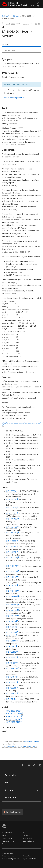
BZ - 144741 (11, 585)
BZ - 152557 (11, 657)
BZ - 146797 (12, 616)
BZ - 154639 (11, 669)
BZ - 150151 (11, 635)
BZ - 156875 (11, 694)
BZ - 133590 (11, 491)
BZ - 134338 (11, 499)
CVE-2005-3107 (13, 722)
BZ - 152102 (11, 652)
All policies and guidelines (10, 859)
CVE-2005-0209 (14, 714)
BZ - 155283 (11, 682)
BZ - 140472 (12, 533)
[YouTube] (29, 766)
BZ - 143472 (12, 572)
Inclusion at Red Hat (8, 841)
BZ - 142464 (12, 558)
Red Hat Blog (27, 838)
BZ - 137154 (11, 508)
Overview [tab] (5, 44)
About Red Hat (7, 833)
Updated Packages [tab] (8, 50)
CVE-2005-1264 (13, 719)
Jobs (25, 833)
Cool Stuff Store (28, 841)
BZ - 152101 (11, 646)
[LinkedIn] (23, 766)
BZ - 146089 (12, 605)
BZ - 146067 (12, 596)
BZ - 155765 (11, 688)
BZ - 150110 (11, 633)
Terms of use (27, 856)
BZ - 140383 (12, 527)
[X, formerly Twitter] (40, 766)
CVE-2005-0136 (13, 711)
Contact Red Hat (7, 838)
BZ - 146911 (11, 621)
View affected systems (13, 98)
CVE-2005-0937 (13, 716)
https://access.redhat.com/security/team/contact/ (19, 746)
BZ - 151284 (11, 641)
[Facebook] (34, 766)
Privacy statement (8, 856)
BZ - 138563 (11, 513)
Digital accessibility (29, 859)
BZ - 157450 (11, 699)
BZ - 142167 (11, 552)
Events (4, 836)
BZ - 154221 (11, 663)
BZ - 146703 (12, 610)
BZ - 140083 (12, 519)
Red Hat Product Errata (10, 16)
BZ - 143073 (12, 566)
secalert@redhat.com (32, 742)
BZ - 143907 (12, 577)
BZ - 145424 (12, 591)
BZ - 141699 (11, 541)
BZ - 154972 (11, 677)
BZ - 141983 (11, 547)
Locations (26, 836)
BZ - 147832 (11, 627)
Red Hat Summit (7, 844)
